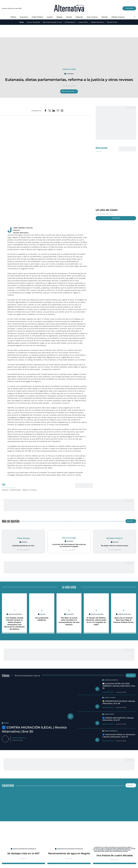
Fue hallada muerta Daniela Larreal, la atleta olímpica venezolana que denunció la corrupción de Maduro (14, 623)
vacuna (43, 614)
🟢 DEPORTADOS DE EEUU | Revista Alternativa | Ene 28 (119, 702)
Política (13, 17)
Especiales (8, 785)
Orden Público (37, 17)
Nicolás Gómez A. (115, 538)
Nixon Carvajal (69, 538)
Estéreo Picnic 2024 (125, 614)
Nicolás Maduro (70, 22)
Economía (24, 17)
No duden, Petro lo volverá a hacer (115, 546)
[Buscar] (135, 17)
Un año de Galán (107, 210)
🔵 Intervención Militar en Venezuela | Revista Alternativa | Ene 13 (119, 736)
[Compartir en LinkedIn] (54, 111)
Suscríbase (129, 8)
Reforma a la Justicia (30, 490)
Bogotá (59, 17)
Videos (6, 675)
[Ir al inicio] (69, 8)
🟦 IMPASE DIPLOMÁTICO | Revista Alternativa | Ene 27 (118, 719)
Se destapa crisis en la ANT (23, 853)
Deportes (79, 17)
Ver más (131, 521)
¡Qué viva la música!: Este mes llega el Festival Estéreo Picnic (124, 620)
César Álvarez (23, 538)
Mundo (69, 17)
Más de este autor (69, 91)
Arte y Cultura (92, 17)
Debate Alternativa (98, 22)
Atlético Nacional (97, 614)
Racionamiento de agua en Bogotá (69, 853)
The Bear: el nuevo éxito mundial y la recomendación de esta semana (69, 621)
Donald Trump (112, 22)
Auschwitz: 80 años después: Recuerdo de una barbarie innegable (69, 545)
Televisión (70, 614)
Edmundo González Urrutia (52, 22)
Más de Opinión (11, 521)
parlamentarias (15, 490)
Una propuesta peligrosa (42, 619)
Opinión (105, 17)
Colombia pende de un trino (23, 546)
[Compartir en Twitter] (50, 111)
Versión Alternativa (111, 680)
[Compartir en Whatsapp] (62, 111)
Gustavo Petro (83, 22)
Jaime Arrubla (69, 69)
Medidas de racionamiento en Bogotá (70, 849)
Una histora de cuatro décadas (115, 855)
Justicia (50, 17)
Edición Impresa (118, 17)
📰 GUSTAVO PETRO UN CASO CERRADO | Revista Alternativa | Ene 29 (119, 686)
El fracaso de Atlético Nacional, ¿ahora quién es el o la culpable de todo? (96, 621)
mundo (6, 723)
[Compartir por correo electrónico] (58, 111)
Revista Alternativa (19, 738)
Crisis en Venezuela (33, 22)
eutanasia (70, 74)
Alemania (70, 541)
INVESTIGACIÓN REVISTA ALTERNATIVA (24, 849)
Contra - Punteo (110, 698)
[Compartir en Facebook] (45, 111)
